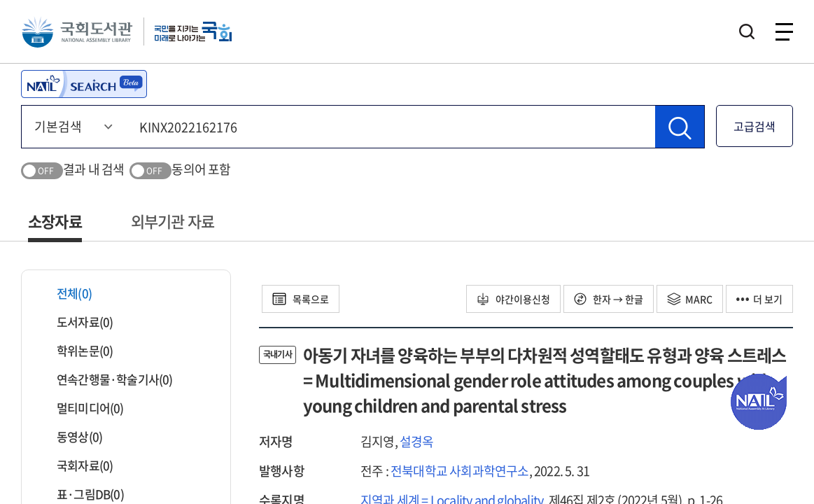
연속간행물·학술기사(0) (106, 379)
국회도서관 (77, 31)
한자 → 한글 (609, 299)
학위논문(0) (76, 350)
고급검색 (755, 126)
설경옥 (417, 441)
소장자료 (55, 221)
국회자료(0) (76, 465)
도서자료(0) (76, 322)
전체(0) (65, 293)
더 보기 (759, 299)
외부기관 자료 (173, 221)
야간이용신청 (513, 299)
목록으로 (301, 299)
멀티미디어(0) (82, 408)
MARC (690, 299)
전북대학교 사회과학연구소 (460, 471)
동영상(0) (71, 436)
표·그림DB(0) (82, 494)
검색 (747, 31)
